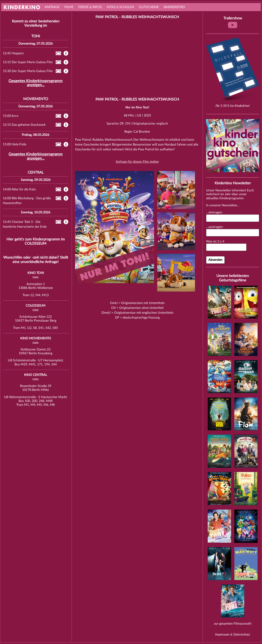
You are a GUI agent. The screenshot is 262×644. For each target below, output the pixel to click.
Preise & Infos (90, 7)
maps (36, 277)
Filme (69, 7)
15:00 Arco (11, 116)
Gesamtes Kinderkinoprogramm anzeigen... (36, 83)
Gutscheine (149, 7)
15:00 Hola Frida (15, 144)
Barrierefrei (174, 7)
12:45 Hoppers (13, 53)
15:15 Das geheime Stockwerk (24, 125)
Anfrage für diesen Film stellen (137, 162)
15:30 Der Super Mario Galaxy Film (28, 71)
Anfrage (52, 7)
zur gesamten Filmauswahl (233, 624)
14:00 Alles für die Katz (19, 189)
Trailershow (233, 23)
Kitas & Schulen (120, 7)
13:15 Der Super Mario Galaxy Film (28, 62)
